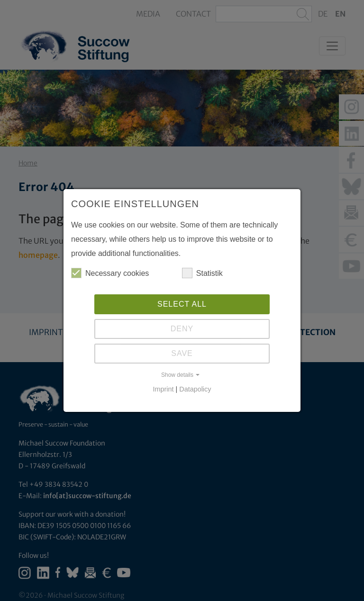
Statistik (202, 273)
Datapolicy (195, 389)
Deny (182, 329)
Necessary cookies (110, 273)
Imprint (164, 389)
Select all (182, 304)
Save (182, 353)
